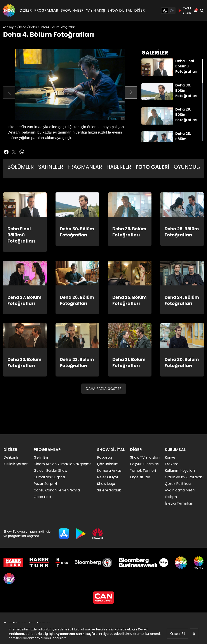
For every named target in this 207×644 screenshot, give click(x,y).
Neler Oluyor (108, 477)
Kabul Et (177, 634)
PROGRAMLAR (46, 10)
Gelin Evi (41, 457)
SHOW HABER (72, 10)
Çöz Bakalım (108, 464)
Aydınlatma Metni (70, 634)
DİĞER (139, 10)
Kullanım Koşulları (180, 471)
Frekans (172, 464)
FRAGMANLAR (85, 167)
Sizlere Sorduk (109, 490)
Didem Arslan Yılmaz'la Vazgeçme (63, 464)
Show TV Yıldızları (145, 457)
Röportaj (104, 457)
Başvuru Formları (145, 464)
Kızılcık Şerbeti (16, 464)
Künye (170, 457)
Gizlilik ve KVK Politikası (184, 477)
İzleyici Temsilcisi (179, 503)
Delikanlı (11, 457)
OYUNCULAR (190, 167)
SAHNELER (51, 167)
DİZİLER (26, 10)
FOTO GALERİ (152, 167)
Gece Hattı (43, 497)
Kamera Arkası (110, 471)
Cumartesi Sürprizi (49, 477)
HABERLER (119, 167)
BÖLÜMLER (21, 167)
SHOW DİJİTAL (120, 10)
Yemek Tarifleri (143, 471)
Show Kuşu (106, 484)
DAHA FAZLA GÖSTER (104, 389)
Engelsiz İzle (140, 477)
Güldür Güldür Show (50, 471)
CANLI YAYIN (185, 11)
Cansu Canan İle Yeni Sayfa (57, 490)
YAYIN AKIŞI (96, 10)
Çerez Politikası (178, 484)
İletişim (171, 497)
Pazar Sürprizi (45, 484)
